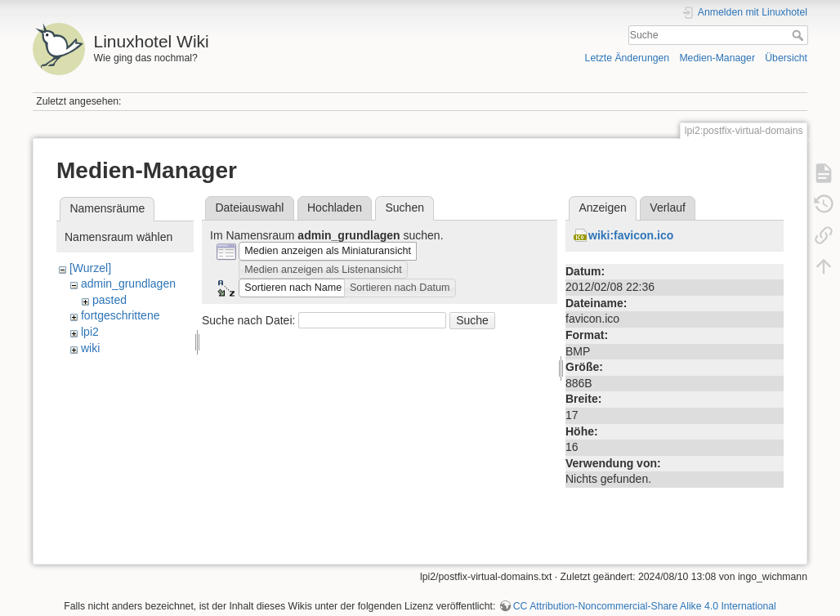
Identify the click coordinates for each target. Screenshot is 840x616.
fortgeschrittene (121, 315)
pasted (109, 300)
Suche (800, 35)
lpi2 (90, 332)
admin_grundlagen (128, 283)
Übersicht (786, 58)
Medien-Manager (717, 58)
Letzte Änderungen (628, 58)
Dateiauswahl (249, 208)
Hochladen (335, 208)
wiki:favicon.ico (631, 235)
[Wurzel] (90, 268)
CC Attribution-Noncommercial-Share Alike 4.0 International (645, 606)
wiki (90, 348)
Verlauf (668, 208)
